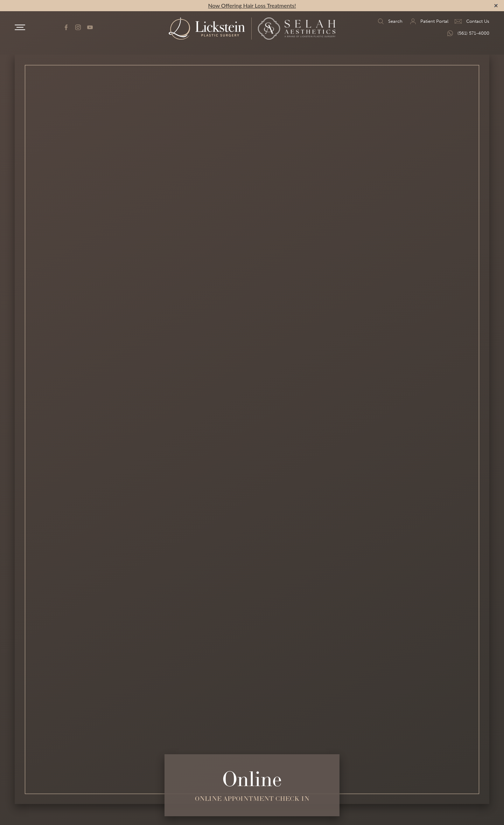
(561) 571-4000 (468, 33)
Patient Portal (429, 21)
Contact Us (472, 21)
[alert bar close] (496, 6)
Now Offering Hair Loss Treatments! (252, 5)
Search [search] (390, 21)
